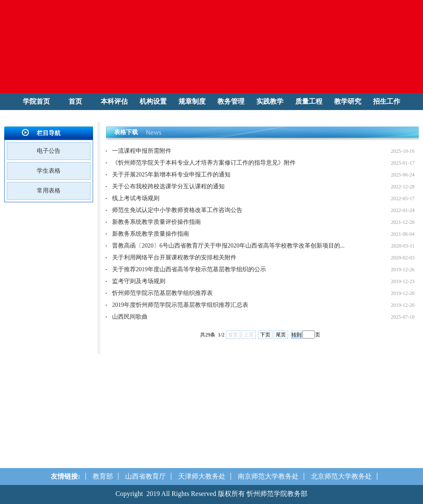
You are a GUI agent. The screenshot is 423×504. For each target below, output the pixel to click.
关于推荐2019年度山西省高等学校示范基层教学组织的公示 (189, 269)
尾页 (281, 335)
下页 (265, 335)
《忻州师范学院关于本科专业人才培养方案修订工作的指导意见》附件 (204, 163)
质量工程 (309, 101)
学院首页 (36, 101)
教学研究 (348, 101)
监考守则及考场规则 (139, 281)
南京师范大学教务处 (268, 476)
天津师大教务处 (202, 476)
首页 (75, 101)
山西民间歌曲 (130, 317)
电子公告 (49, 151)
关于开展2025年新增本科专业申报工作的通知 (171, 175)
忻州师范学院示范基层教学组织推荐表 (162, 293)
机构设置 (153, 101)
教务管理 (231, 101)
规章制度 (192, 101)
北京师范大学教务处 (341, 476)
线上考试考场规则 (136, 198)
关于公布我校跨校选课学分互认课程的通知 (168, 186)
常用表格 (49, 191)
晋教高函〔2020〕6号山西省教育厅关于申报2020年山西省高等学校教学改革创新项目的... (228, 246)
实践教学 (270, 101)
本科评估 (114, 101)
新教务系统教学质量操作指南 (151, 234)
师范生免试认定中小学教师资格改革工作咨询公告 (177, 210)
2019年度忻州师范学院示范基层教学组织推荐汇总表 (180, 305)
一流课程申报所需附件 (142, 151)
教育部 (103, 476)
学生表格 (49, 171)
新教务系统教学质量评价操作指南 (157, 222)
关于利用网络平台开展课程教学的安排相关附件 (174, 258)
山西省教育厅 (146, 476)
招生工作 (387, 101)
